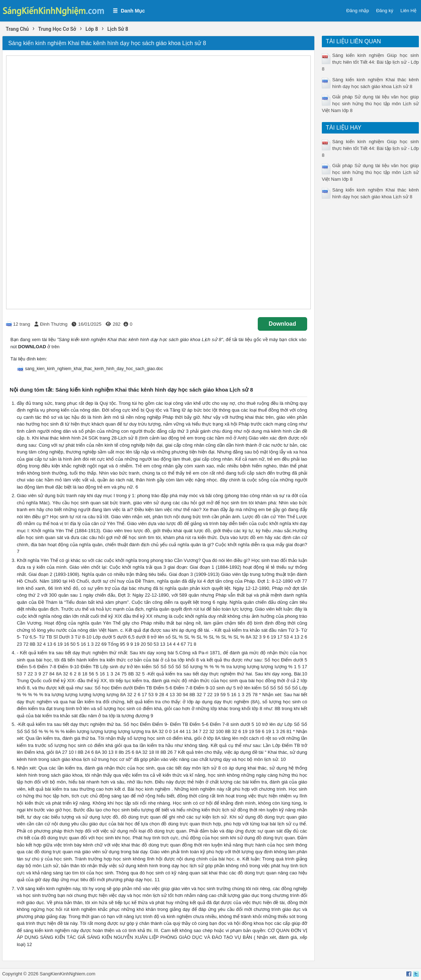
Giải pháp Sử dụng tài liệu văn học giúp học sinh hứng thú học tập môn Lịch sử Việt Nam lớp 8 (370, 104)
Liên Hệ (408, 11)
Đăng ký (385, 11)
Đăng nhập (357, 11)
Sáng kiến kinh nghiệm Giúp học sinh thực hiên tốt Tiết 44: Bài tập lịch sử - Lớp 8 (370, 62)
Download (282, 324)
